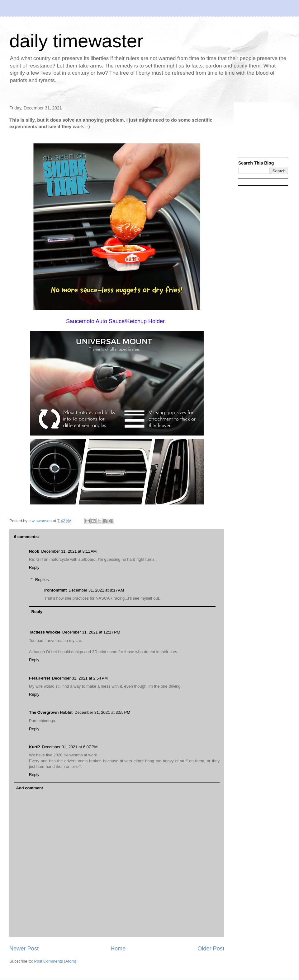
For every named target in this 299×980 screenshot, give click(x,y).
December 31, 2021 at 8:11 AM (69, 551)
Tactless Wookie (45, 632)
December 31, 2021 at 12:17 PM (91, 632)
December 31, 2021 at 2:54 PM (80, 678)
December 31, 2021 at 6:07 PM (70, 747)
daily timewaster (76, 41)
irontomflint (55, 590)
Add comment (30, 788)
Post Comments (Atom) (55, 961)
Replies (42, 580)
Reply (34, 567)
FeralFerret (40, 678)
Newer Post (24, 949)
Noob (34, 551)
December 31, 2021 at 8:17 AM (96, 590)
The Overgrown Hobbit (51, 712)
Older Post (211, 949)
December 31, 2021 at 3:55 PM (102, 712)
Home (118, 949)
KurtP (34, 747)
